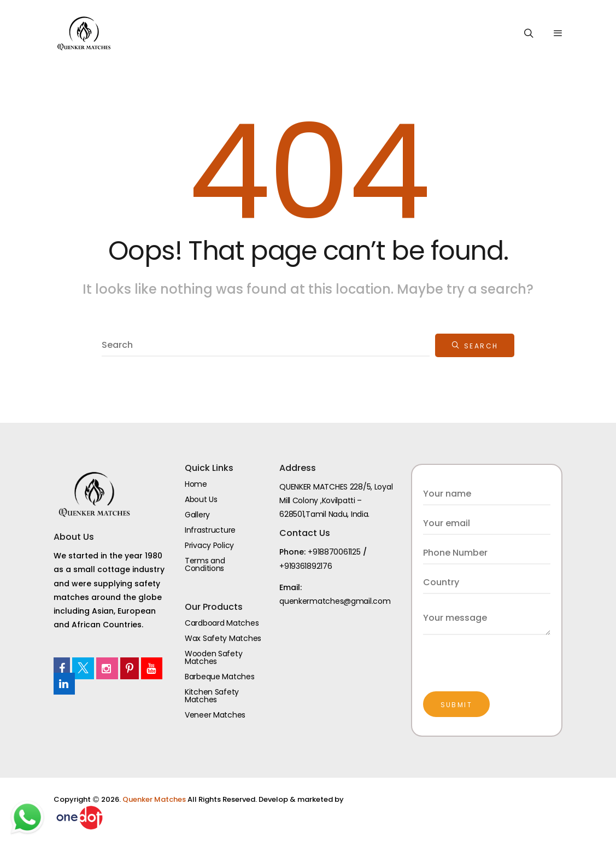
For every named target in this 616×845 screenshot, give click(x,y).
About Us (201, 499)
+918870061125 (334, 552)
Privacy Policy (209, 545)
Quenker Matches (155, 799)
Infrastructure (210, 530)
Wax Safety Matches (223, 638)
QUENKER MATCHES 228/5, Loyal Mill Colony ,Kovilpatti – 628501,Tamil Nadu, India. (336, 500)
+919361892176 (306, 566)
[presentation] (506, 656)
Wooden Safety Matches (213, 657)
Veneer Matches (215, 715)
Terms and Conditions (205, 564)
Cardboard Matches (222, 623)
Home (196, 484)
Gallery (197, 515)
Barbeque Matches (220, 677)
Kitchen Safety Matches (212, 696)
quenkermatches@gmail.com (335, 601)
